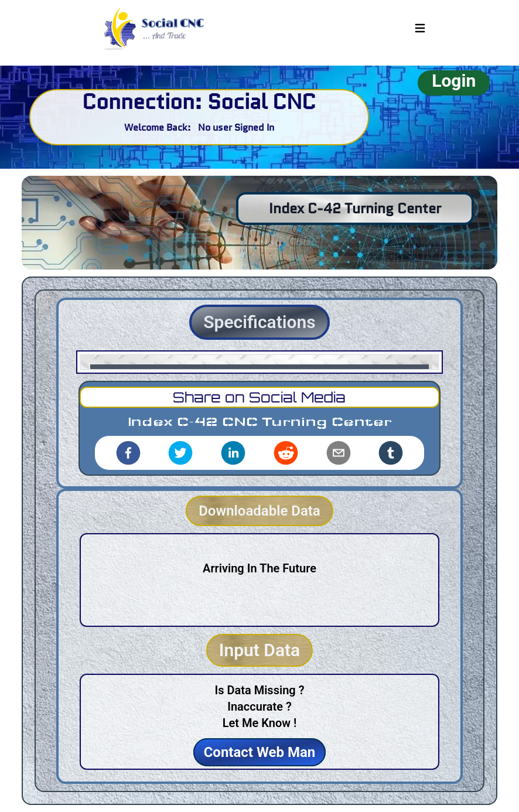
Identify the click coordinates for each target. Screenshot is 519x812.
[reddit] (286, 453)
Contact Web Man (260, 752)
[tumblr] (391, 453)
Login (454, 81)
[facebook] (128, 453)
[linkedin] (233, 453)
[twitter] (180, 453)
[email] (339, 453)
